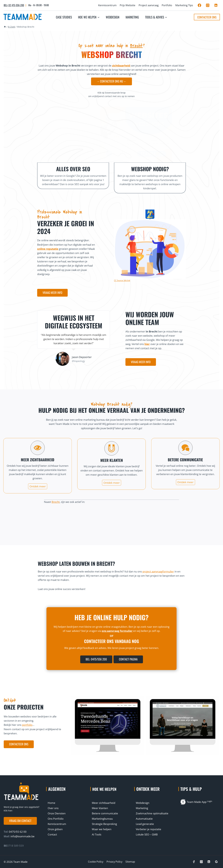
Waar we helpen (102, 829)
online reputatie (48, 250)
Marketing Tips (184, 5)
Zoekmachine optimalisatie (152, 813)
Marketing (132, 17)
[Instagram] (208, 5)
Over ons (53, 808)
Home (51, 803)
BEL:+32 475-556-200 (14, 5)
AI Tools (97, 834)
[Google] (216, 862)
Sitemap (130, 862)
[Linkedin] (216, 5)
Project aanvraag (149, 5)
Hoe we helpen (106, 789)
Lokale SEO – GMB (147, 834)
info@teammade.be (23, 836)
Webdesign (113, 17)
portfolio (27, 726)
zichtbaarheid (121, 66)
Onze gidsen (55, 829)
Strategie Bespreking (104, 824)
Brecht (136, 46)
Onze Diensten (57, 813)
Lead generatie (145, 824)
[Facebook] (199, 5)
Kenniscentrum (107, 5)
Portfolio (167, 5)
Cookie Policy (96, 862)
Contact (52, 834)
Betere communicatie (105, 813)
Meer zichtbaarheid (104, 803)
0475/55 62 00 (17, 832)
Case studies (64, 17)
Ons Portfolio (56, 819)
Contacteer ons (207, 17)
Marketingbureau (102, 819)
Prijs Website (128, 5)
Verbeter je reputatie (149, 829)
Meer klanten (100, 808)
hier (147, 346)
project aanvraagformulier (158, 573)
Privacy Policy (114, 862)
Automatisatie (144, 819)
